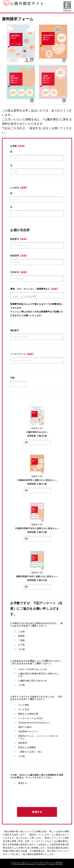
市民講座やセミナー (28, 731)
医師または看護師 (27, 747)
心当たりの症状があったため (33, 669)
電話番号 (15, 330)
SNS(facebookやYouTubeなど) (34, 723)
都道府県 (19, 256)
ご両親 (22, 640)
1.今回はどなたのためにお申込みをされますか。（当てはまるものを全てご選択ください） (37, 624)
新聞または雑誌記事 (28, 714)
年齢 (12, 378)
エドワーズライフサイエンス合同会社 (67, 6)
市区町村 (19, 272)
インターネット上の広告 (30, 718)
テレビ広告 (24, 709)
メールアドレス (22, 354)
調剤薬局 (23, 743)
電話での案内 (25, 727)
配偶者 (22, 636)
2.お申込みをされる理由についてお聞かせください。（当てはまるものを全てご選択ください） (37, 662)
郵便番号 (19, 239)
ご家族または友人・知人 (30, 752)
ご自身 (22, 631)
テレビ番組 (24, 705)
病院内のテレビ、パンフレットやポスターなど (38, 737)
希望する (23, 783)
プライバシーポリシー (20, 863)
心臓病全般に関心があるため (33, 681)
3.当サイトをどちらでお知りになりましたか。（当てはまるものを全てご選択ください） (37, 698)
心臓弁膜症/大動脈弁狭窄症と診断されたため (38, 675)
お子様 (22, 645)
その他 (22, 649)
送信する (37, 812)
